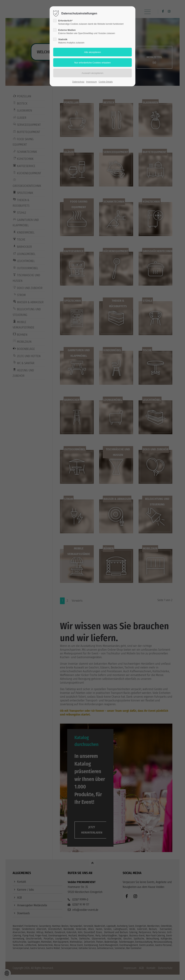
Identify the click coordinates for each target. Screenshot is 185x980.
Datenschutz (78, 82)
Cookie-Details (106, 82)
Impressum (92, 82)
